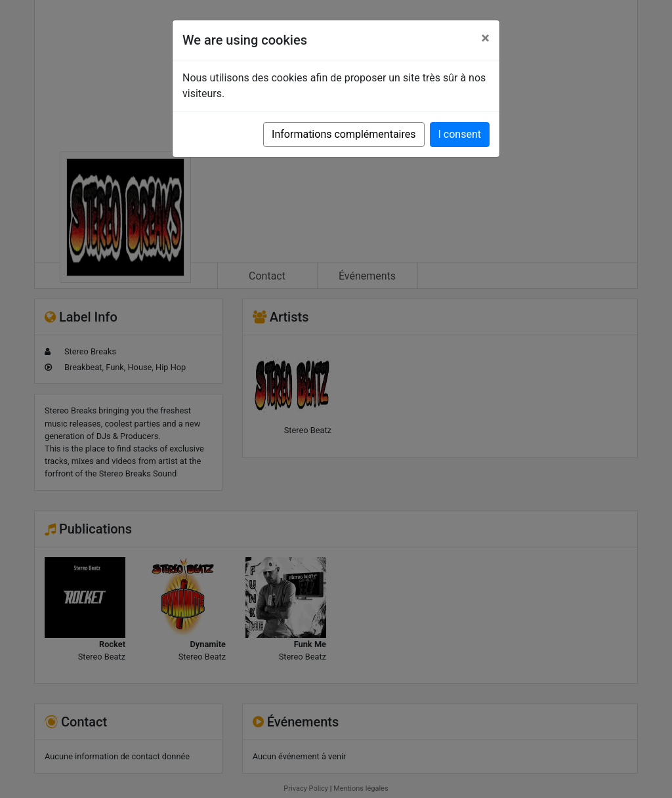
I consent (460, 134)
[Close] (485, 38)
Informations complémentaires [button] (344, 134)
